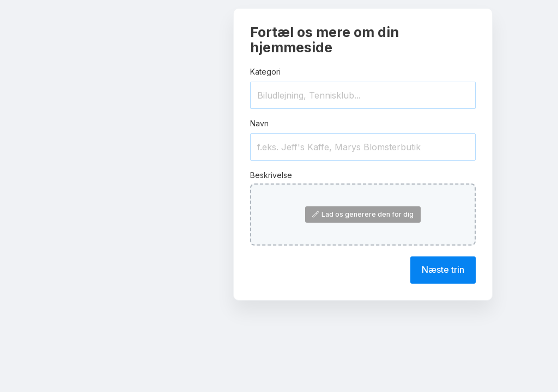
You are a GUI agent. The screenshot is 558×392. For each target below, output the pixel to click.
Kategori (265, 72)
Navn (259, 123)
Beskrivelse (271, 175)
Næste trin (443, 269)
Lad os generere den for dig (363, 214)
